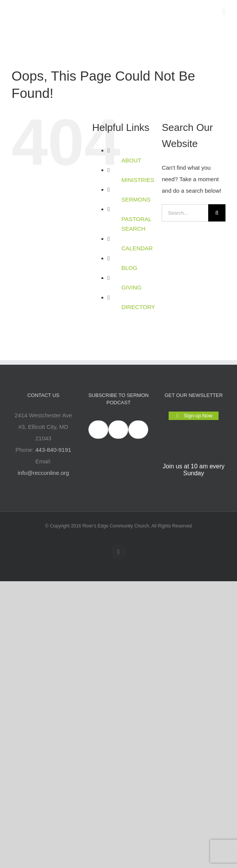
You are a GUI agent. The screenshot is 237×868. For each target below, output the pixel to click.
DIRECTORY (138, 307)
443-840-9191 (53, 450)
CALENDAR (137, 248)
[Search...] (185, 213)
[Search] (217, 213)
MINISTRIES (138, 180)
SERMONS (136, 199)
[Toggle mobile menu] (224, 12)
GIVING (132, 287)
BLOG (129, 268)
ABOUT (131, 160)
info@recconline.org (43, 473)
